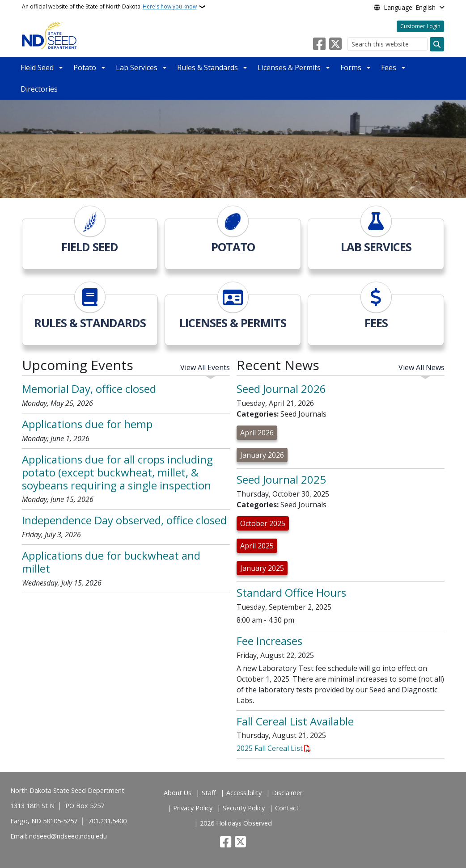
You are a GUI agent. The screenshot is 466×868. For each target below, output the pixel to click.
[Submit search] (437, 44)
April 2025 (257, 546)
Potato (85, 67)
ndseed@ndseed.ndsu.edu (68, 836)
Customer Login (420, 26)
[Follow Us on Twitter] (335, 44)
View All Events (205, 367)
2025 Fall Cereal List (270, 748)
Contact (287, 808)
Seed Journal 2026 (281, 389)
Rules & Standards (208, 67)
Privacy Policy (193, 808)
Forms (351, 67)
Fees (389, 67)
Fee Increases (269, 641)
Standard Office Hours (291, 592)
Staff (209, 793)
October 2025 (263, 523)
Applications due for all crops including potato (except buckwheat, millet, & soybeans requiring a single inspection (117, 472)
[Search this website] (388, 44)
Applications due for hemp (87, 424)
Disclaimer (287, 793)
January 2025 (262, 568)
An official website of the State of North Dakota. (109, 7)
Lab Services (137, 67)
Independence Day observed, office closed (124, 520)
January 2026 (262, 455)
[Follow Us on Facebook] (319, 44)
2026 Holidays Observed (236, 823)
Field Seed (37, 67)
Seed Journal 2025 (281, 479)
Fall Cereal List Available (295, 721)
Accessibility (244, 793)
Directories (39, 89)
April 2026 (257, 433)
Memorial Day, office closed (89, 389)
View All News (422, 367)
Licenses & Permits (289, 67)
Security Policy (244, 808)
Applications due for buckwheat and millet (111, 562)
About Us (178, 793)
